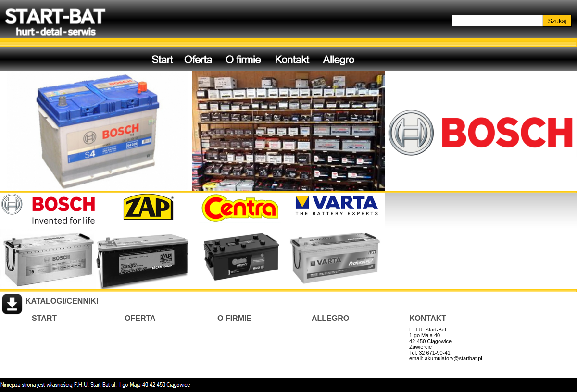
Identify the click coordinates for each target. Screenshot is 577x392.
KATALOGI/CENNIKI (62, 301)
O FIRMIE (234, 318)
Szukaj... (464, 20)
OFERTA (140, 318)
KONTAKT (428, 318)
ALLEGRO (330, 318)
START (44, 318)
